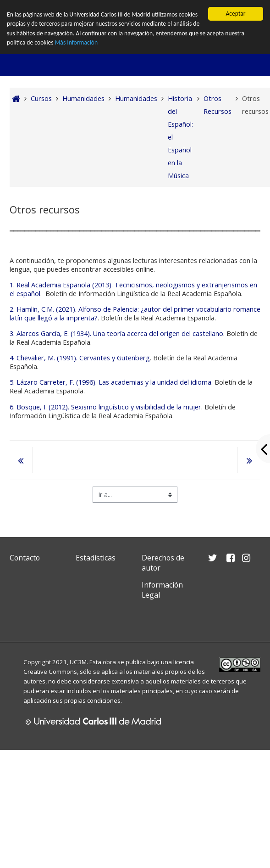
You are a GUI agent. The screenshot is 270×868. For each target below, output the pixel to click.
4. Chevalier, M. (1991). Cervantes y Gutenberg (80, 358)
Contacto (25, 558)
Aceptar (235, 14)
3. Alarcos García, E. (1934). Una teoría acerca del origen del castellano (116, 333)
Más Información (76, 42)
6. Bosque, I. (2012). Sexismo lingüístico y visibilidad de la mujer (105, 407)
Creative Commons (50, 672)
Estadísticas (96, 558)
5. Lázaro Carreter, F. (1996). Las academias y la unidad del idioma (110, 382)
